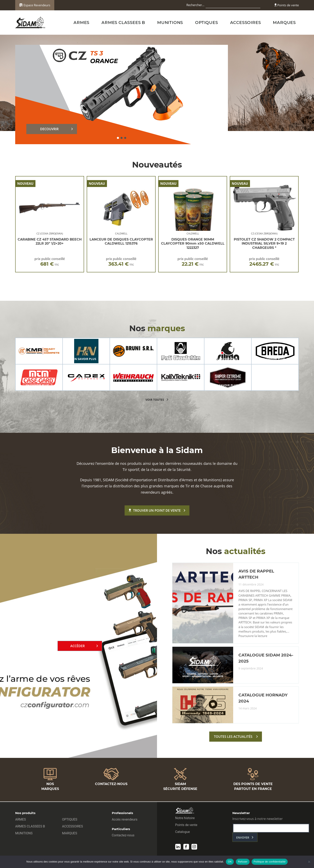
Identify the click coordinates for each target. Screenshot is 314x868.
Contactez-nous (123, 836)
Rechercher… (195, 5)
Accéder (77, 646)
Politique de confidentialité (270, 862)
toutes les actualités (233, 737)
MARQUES (284, 23)
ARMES (81, 23)
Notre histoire (185, 818)
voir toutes (155, 400)
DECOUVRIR (49, 129)
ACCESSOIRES (246, 23)
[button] (118, 138)
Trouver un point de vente (155, 510)
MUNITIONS (170, 23)
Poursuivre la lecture (253, 637)
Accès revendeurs (125, 820)
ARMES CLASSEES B (123, 23)
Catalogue (183, 832)
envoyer (243, 838)
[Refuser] (309, 862)
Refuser (243, 862)
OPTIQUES (206, 23)
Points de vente (287, 5)
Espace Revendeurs (35, 5)
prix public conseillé (50, 262)
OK (230, 862)
